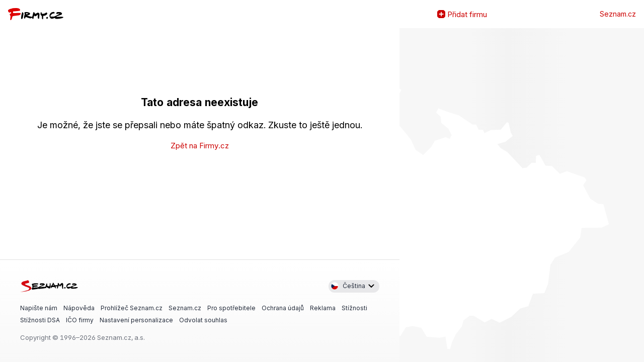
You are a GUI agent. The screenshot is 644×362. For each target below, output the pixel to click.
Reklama (323, 307)
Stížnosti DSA (40, 320)
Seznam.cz (618, 14)
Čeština (348, 286)
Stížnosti (354, 307)
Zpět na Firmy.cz (200, 146)
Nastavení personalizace (136, 320)
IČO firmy (80, 320)
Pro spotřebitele (231, 307)
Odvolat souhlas (203, 320)
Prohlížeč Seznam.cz (132, 307)
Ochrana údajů (283, 307)
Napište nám (39, 307)
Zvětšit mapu (408, 195)
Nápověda (79, 307)
